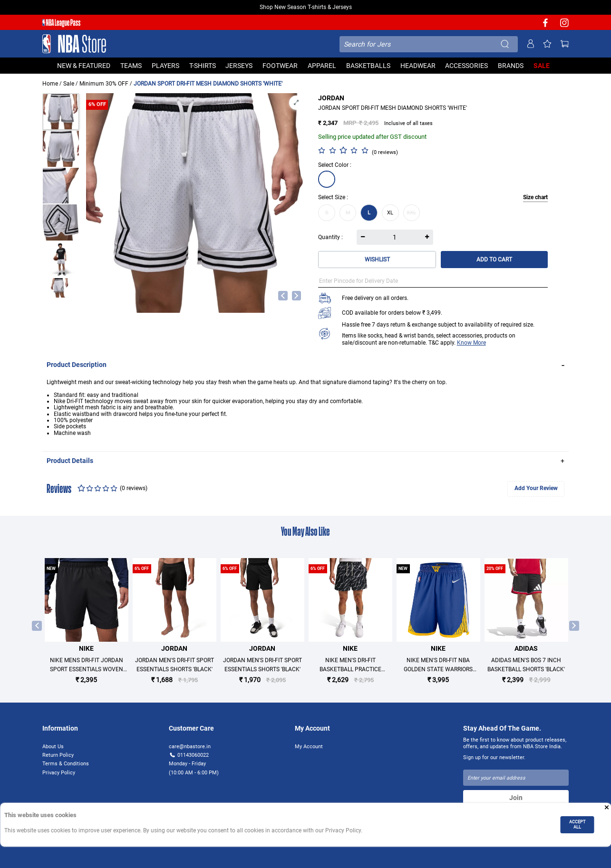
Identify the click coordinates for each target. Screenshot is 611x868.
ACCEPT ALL (577, 824)
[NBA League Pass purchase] (61, 24)
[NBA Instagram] (564, 26)
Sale (69, 83)
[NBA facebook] (545, 26)
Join (516, 798)
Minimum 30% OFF (104, 83)
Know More (471, 342)
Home (50, 83)
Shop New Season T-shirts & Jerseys (306, 7)
